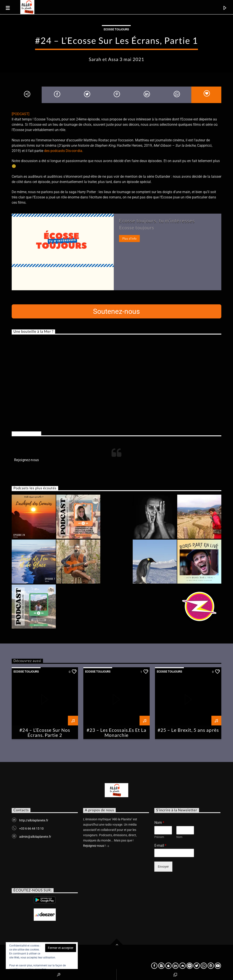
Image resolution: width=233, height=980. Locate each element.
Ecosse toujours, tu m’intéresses (157, 221)
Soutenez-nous (116, 311)
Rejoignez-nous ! (96, 846)
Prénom (159, 837)
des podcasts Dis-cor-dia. (64, 151)
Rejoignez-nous (26, 433)
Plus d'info (130, 239)
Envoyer (163, 867)
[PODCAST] (21, 114)
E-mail (160, 846)
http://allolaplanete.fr (34, 820)
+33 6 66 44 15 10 (31, 828)
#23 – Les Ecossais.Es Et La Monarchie (116, 732)
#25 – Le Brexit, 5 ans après (188, 730)
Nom (159, 823)
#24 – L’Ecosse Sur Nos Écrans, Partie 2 (45, 732)
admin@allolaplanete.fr (35, 837)
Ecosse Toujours (116, 29)
